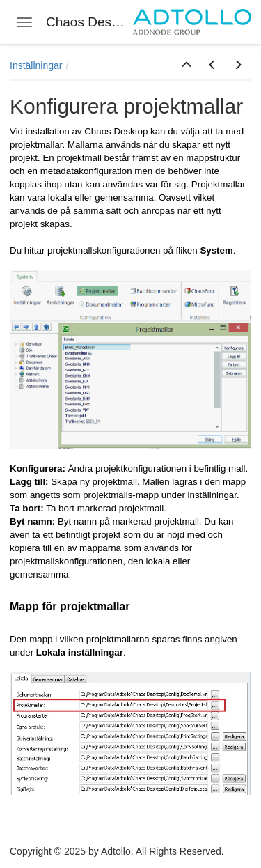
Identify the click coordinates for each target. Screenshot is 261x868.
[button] (187, 65)
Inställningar (36, 65)
